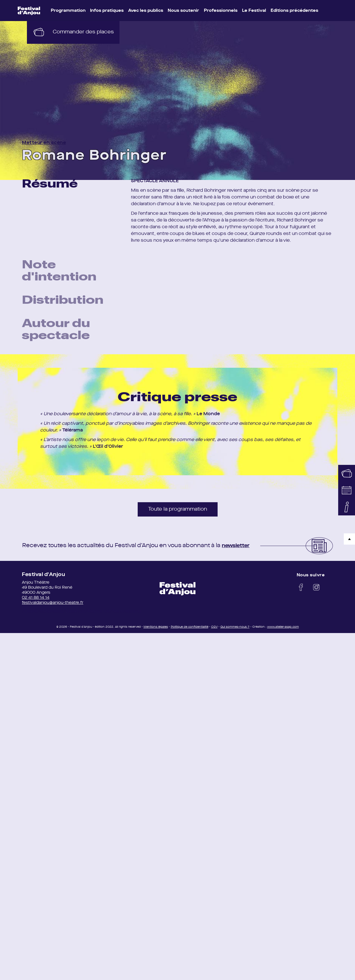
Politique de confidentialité (190, 629)
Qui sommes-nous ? (235, 629)
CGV (214, 629)
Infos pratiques (107, 11)
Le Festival (254, 11)
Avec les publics (146, 11)
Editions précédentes (294, 11)
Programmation (68, 11)
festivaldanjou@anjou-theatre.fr (53, 605)
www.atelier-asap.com (283, 629)
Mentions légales (156, 629)
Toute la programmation (178, 512)
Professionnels (221, 11)
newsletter (238, 548)
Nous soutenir (183, 11)
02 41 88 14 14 (36, 600)
